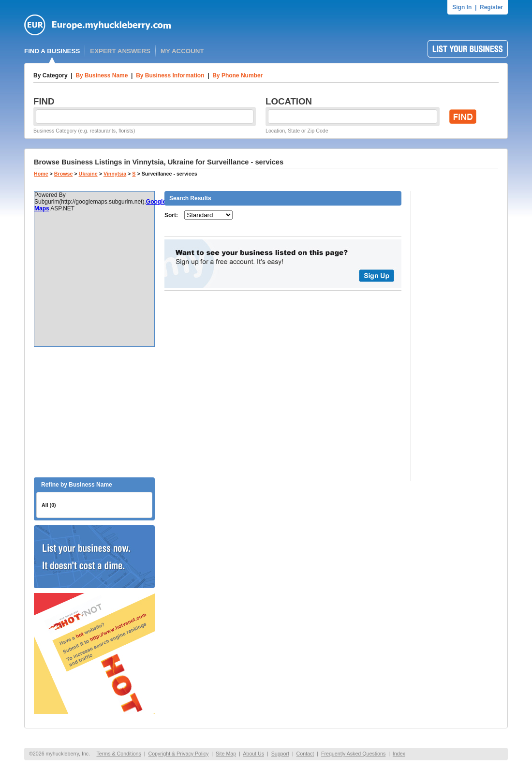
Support (280, 754)
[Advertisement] (94, 412)
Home (41, 174)
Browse (64, 174)
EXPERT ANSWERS (120, 51)
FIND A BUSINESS (52, 51)
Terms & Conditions (118, 754)
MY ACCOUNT (182, 51)
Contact (305, 754)
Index (399, 754)
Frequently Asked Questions (353, 754)
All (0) (49, 505)
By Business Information (170, 75)
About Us (253, 754)
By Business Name (102, 75)
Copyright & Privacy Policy (178, 754)
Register (491, 7)
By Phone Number (237, 75)
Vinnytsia (115, 174)
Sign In (462, 7)
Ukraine (88, 174)
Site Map (226, 754)
